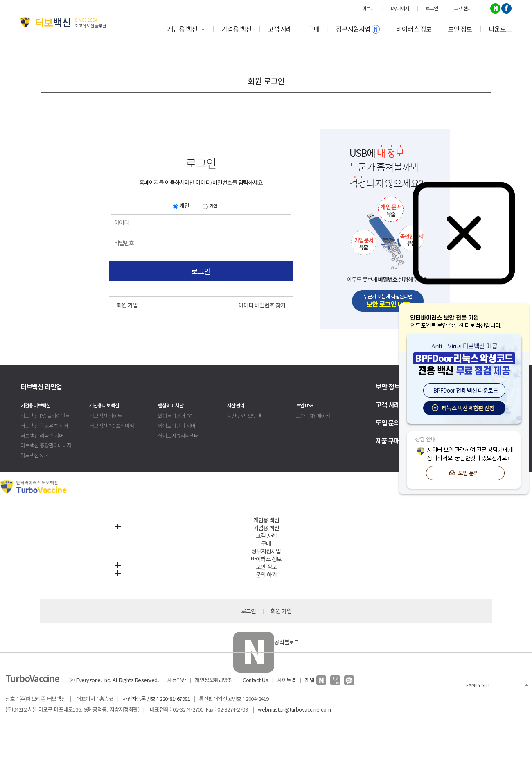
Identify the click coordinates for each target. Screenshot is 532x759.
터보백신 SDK (34, 455)
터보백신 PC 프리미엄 (112, 426)
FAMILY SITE (478, 685)
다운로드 (500, 29)
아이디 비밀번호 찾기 (262, 305)
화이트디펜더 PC (175, 416)
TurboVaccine (32, 678)
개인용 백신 (186, 29)
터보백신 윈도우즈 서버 (44, 426)
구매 (314, 29)
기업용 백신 (236, 29)
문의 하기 (266, 574)
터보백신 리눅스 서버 (42, 435)
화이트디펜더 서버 (177, 426)
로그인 (201, 271)
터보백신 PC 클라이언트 (45, 416)
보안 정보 (460, 29)
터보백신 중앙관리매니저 (46, 445)
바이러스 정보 (414, 29)
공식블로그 (266, 642)
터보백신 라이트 (106, 416)
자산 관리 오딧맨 (244, 416)
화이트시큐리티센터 (178, 435)
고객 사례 (280, 29)
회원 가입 (127, 305)
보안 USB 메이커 (313, 416)
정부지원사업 (358, 29)
